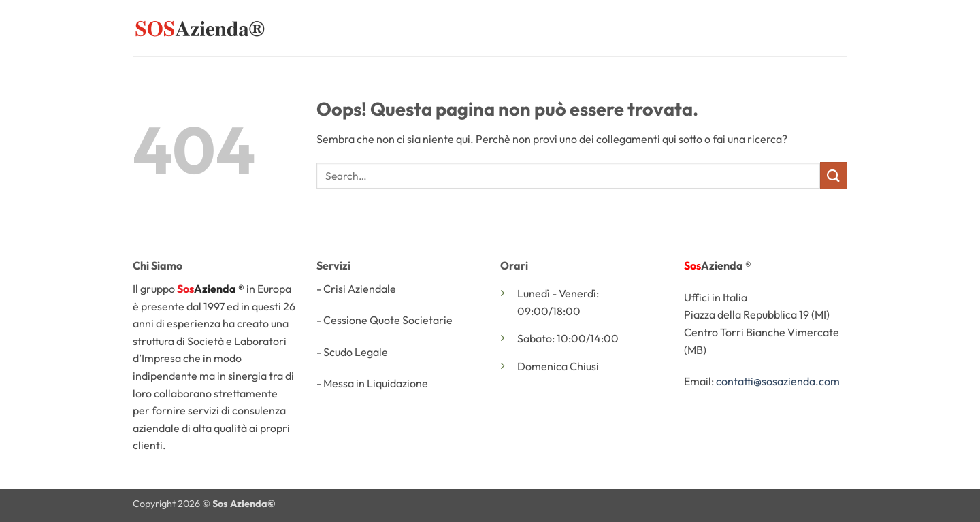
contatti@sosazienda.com (778, 381)
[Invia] (834, 175)
